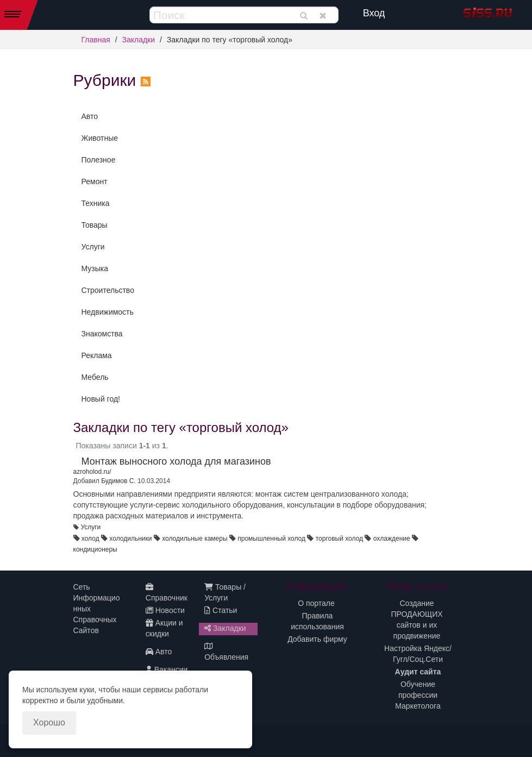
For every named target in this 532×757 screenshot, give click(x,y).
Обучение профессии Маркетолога (418, 695)
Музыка (95, 268)
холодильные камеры (195, 539)
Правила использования (317, 621)
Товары (95, 225)
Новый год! (101, 399)
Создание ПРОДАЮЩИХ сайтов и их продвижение (417, 620)
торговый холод (339, 539)
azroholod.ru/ (92, 472)
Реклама (97, 355)
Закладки (138, 40)
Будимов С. (118, 481)
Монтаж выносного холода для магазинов (176, 461)
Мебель (95, 377)
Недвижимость (108, 312)
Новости (165, 610)
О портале (316, 603)
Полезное (99, 160)
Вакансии (167, 670)
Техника (96, 203)
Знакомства (102, 334)
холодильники (130, 539)
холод (90, 539)
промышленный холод (271, 539)
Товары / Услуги (225, 592)
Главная (96, 40)
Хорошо (49, 722)
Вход (374, 13)
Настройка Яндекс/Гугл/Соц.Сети (418, 654)
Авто (90, 116)
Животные (100, 138)
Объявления (226, 652)
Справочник (167, 593)
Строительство (108, 290)
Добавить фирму (317, 639)
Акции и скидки (164, 628)
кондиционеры (95, 549)
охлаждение (392, 539)
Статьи (221, 610)
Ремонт (95, 182)
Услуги (93, 247)
